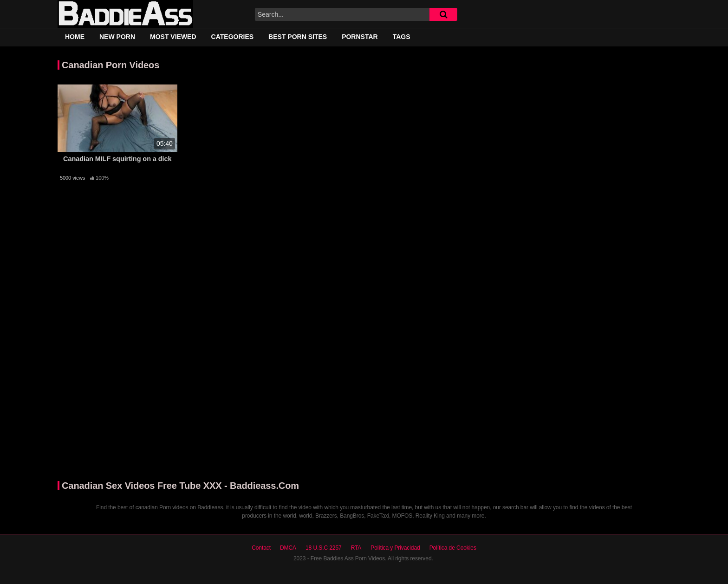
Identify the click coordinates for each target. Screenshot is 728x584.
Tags (402, 37)
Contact (261, 548)
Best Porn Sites (298, 37)
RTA (356, 548)
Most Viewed (173, 37)
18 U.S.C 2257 (324, 548)
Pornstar (360, 37)
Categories (233, 37)
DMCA (288, 548)
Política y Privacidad (395, 548)
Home (75, 37)
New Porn (117, 37)
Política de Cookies (453, 548)
